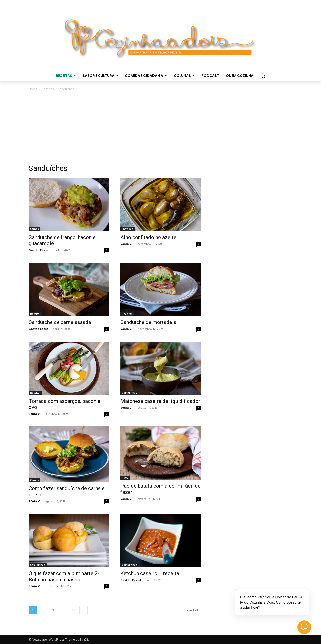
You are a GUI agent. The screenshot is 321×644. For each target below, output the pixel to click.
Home (33, 89)
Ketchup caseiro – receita (150, 573)
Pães (125, 478)
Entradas (128, 229)
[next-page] (83, 610)
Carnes (34, 229)
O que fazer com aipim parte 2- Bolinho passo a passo (64, 576)
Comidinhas (130, 393)
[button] (263, 76)
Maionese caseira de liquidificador (160, 401)
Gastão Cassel (39, 250)
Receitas (48, 89)
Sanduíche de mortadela (148, 322)
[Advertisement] (160, 129)
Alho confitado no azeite (148, 237)
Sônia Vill (127, 244)
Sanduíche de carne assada (60, 322)
